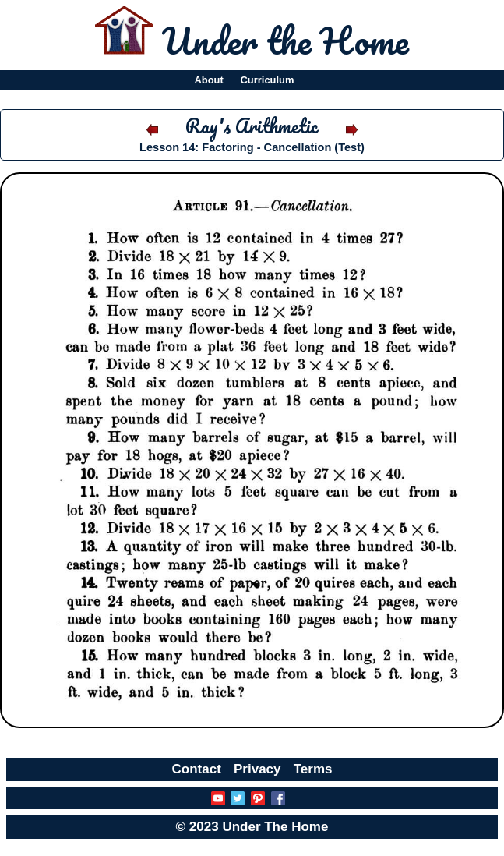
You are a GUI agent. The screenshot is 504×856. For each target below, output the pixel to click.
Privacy (257, 769)
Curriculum (268, 80)
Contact (197, 769)
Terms (313, 769)
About (208, 80)
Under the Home (285, 41)
